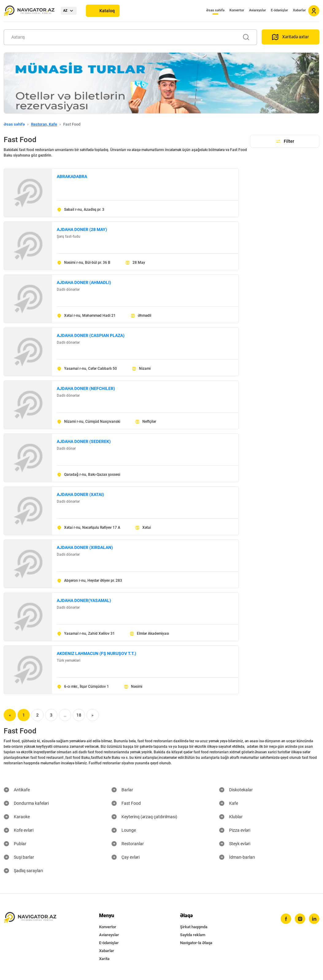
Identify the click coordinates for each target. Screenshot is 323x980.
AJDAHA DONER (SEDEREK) (84, 441)
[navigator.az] (30, 918)
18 (79, 715)
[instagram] (300, 919)
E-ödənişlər (279, 10)
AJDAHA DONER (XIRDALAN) (85, 547)
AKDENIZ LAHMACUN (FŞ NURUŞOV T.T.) (96, 653)
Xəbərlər (299, 10)
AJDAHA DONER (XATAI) (80, 494)
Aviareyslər (258, 10)
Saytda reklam (193, 935)
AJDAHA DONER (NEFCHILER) (86, 388)
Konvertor (237, 10)
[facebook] (286, 919)
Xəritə (104, 959)
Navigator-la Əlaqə (196, 943)
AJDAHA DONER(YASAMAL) (84, 600)
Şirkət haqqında (194, 927)
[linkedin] (314, 919)
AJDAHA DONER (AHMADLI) (84, 282)
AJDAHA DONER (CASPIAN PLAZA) (91, 335)
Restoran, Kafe (44, 124)
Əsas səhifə (215, 10)
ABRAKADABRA (72, 176)
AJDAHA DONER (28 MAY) (82, 229)
